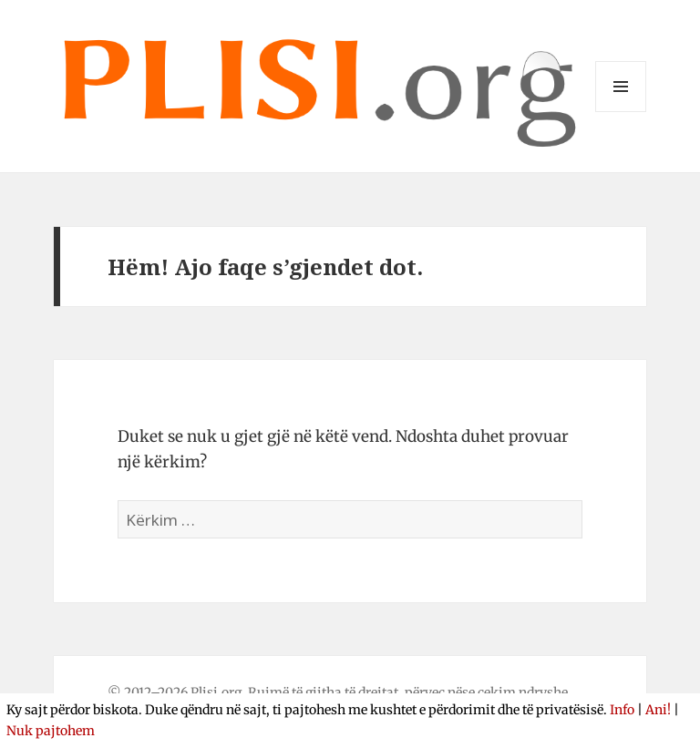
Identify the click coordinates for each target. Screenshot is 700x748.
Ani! (658, 710)
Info (622, 710)
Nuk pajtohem (51, 731)
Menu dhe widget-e (621, 112)
